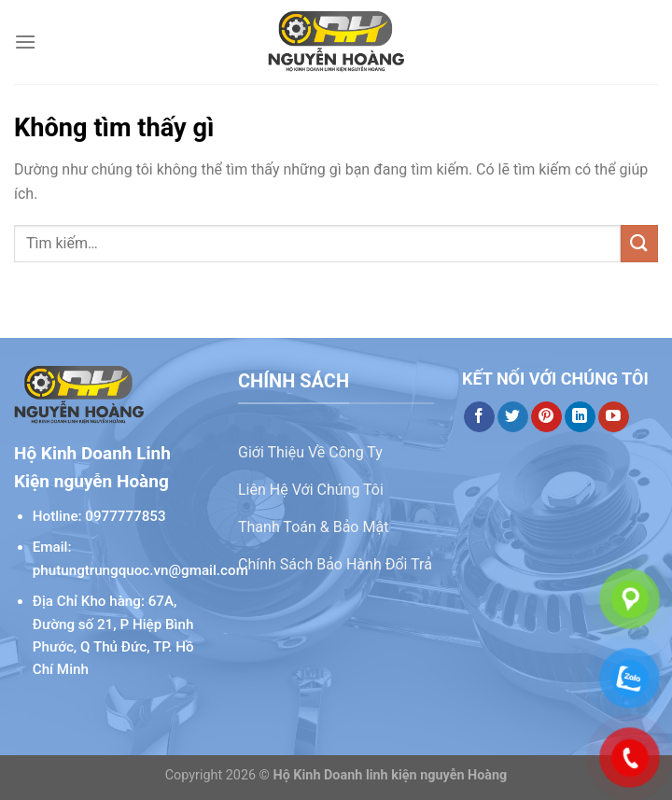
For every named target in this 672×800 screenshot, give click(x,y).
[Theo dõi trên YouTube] (614, 417)
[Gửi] (639, 243)
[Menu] (25, 42)
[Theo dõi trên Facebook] (479, 417)
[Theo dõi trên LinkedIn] (580, 417)
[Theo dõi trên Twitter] (513, 417)
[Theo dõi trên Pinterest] (546, 417)
